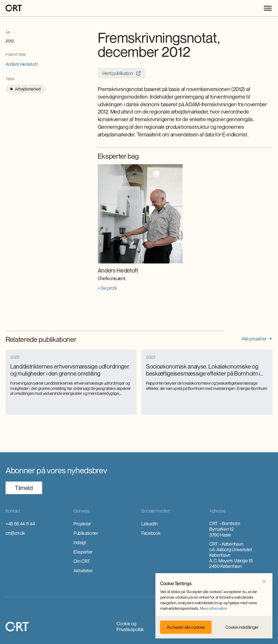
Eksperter (83, 552)
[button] (268, 8)
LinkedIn (149, 524)
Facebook (151, 533)
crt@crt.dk (15, 533)
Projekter (82, 524)
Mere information (213, 608)
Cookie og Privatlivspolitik (130, 626)
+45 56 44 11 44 (20, 524)
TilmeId (24, 488)
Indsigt (80, 542)
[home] (14, 8)
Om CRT (82, 561)
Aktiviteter (83, 571)
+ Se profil (107, 288)
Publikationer (86, 533)
